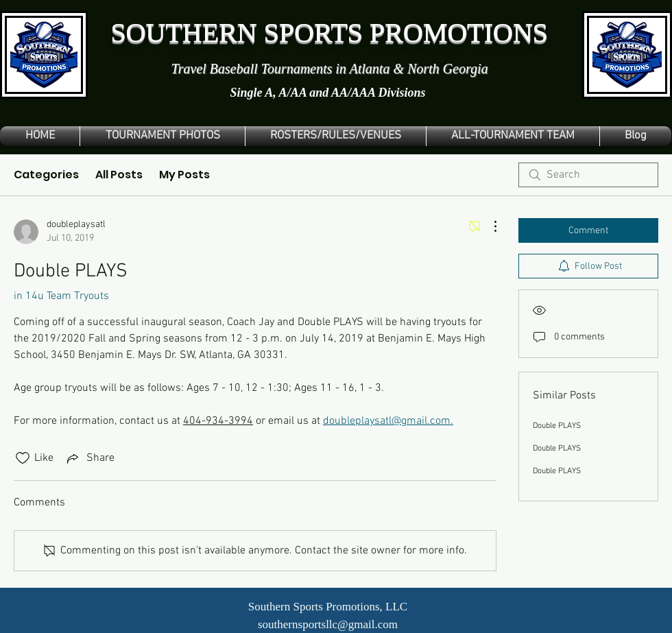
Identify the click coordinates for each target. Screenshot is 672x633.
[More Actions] (488, 226)
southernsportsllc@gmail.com (328, 624)
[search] (588, 175)
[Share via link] (89, 458)
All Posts (119, 175)
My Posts (184, 175)
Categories (46, 175)
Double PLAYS (557, 426)
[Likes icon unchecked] (23, 458)
